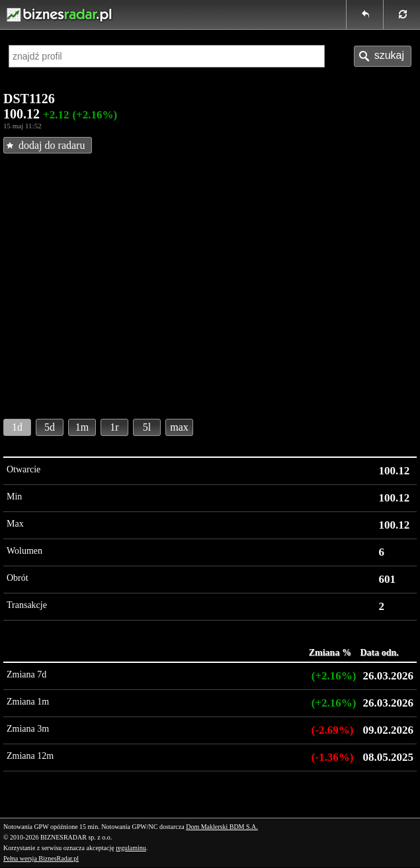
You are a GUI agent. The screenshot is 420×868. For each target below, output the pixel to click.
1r (114, 427)
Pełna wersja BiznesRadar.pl (41, 858)
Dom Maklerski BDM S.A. (222, 827)
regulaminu (131, 848)
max (179, 427)
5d (50, 427)
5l (147, 427)
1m (82, 427)
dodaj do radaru (52, 145)
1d (17, 427)
